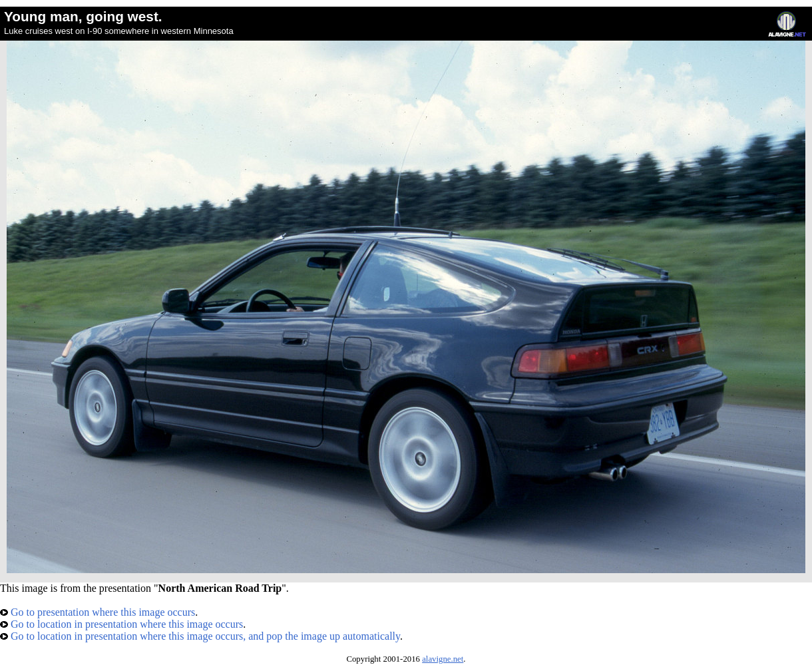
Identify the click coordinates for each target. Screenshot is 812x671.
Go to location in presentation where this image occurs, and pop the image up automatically (200, 636)
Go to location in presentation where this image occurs (121, 624)
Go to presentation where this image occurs (98, 612)
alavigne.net (443, 659)
